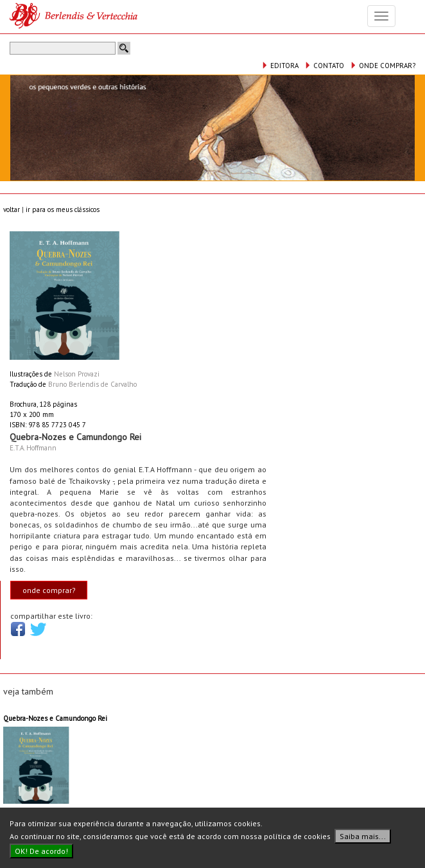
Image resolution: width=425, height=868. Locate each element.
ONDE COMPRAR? (383, 66)
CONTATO (324, 66)
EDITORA (280, 66)
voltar (12, 209)
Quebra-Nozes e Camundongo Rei (55, 718)
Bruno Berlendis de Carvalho (92, 384)
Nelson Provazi (77, 374)
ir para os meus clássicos (63, 209)
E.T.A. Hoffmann (33, 448)
